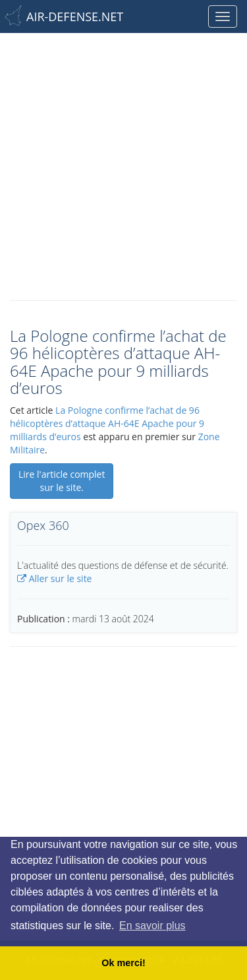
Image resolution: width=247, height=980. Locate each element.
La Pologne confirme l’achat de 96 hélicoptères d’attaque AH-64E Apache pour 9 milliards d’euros (107, 423)
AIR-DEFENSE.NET (75, 16)
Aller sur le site (54, 578)
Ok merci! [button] (123, 963)
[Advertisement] (123, 163)
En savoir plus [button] (152, 926)
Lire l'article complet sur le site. (62, 481)
